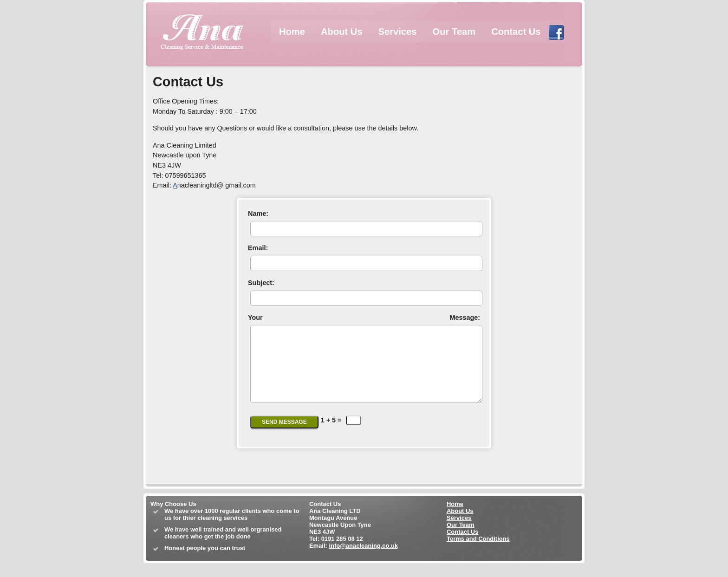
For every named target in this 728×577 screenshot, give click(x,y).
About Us (342, 32)
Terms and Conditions (478, 553)
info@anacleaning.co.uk (363, 560)
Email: (258, 248)
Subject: (261, 283)
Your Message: (364, 318)
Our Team (454, 32)
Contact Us (516, 32)
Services (398, 32)
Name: (258, 214)
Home (292, 32)
